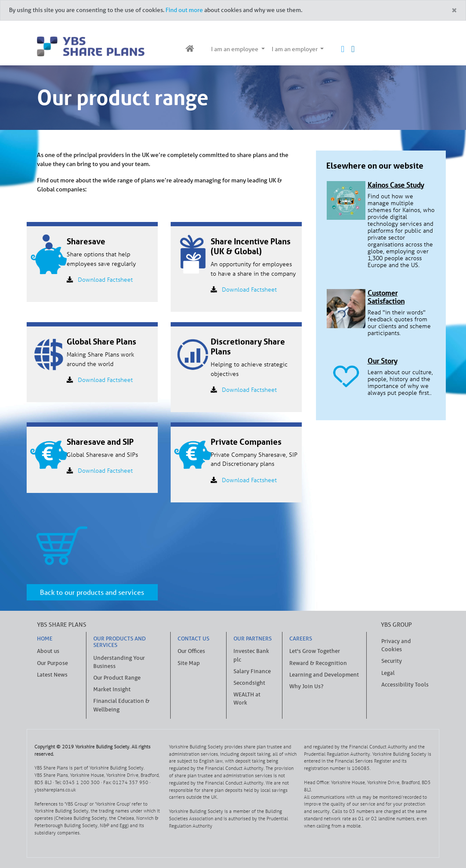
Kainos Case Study (396, 185)
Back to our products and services (92, 592)
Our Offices (191, 651)
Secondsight (249, 683)
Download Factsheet (105, 280)
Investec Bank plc (251, 655)
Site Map (189, 663)
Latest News (52, 675)
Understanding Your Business (119, 662)
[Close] (454, 11)
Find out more (184, 10)
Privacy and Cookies (396, 645)
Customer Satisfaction (386, 297)
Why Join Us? (306, 686)
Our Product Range (117, 678)
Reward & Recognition (318, 663)
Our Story (382, 361)
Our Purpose (52, 663)
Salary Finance (252, 671)
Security (392, 661)
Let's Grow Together (315, 651)
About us (48, 651)
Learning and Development (324, 675)
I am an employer (295, 49)
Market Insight (112, 689)
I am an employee (235, 49)
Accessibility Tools (405, 685)
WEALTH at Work (247, 699)
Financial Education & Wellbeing (121, 705)
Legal (388, 673)
